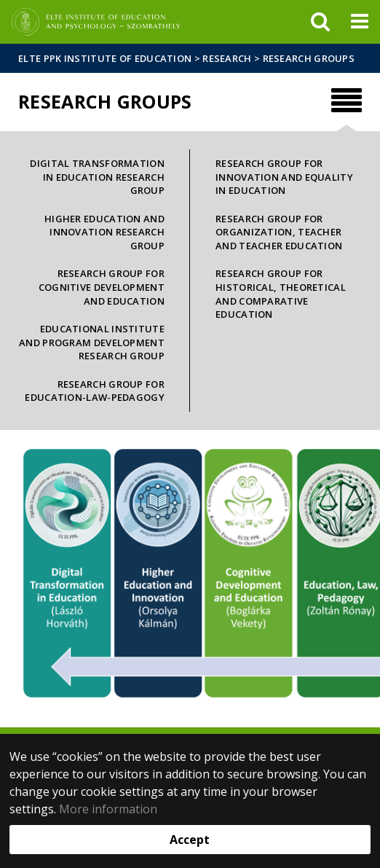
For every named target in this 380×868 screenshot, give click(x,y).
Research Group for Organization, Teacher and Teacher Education (279, 232)
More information (108, 809)
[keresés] (320, 22)
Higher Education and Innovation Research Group (104, 232)
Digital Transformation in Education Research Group (97, 177)
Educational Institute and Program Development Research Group (92, 342)
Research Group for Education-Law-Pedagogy (95, 391)
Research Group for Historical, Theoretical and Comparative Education (281, 294)
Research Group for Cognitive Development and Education (102, 287)
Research (227, 58)
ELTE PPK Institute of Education (105, 58)
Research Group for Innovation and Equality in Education (284, 177)
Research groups (309, 58)
